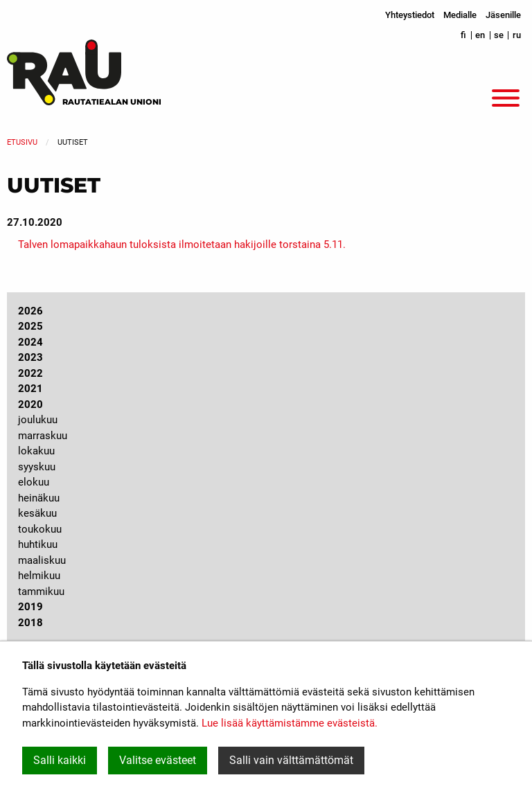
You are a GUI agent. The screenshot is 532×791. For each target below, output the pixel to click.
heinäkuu (39, 498)
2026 (30, 311)
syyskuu (37, 467)
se (499, 35)
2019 (30, 607)
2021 (30, 389)
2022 (30, 373)
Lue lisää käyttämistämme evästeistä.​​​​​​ (290, 723)
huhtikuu (38, 544)
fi (463, 35)
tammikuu (41, 592)
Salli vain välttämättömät (291, 760)
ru (517, 35)
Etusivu (22, 142)
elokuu (34, 482)
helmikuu (39, 576)
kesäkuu (37, 513)
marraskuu (43, 436)
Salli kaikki (60, 760)
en (480, 35)
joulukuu (38, 420)
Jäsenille (503, 15)
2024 (30, 342)
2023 (30, 357)
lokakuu (36, 451)
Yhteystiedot (410, 15)
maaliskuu (42, 560)
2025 (30, 326)
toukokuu (40, 529)
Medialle (460, 15)
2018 (30, 623)
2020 (30, 405)
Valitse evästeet (158, 760)
